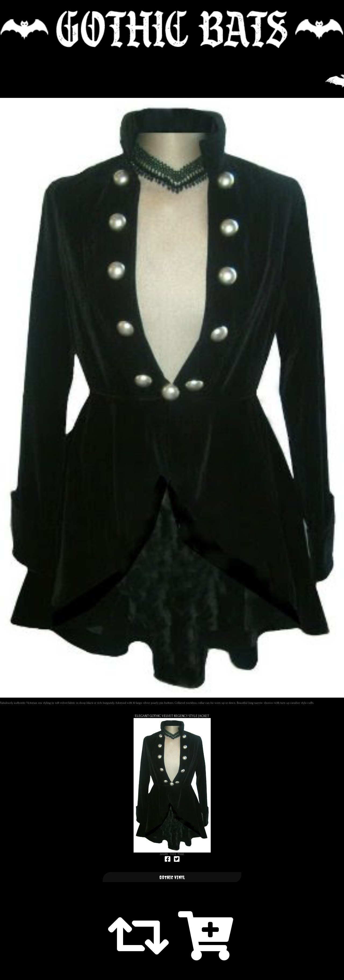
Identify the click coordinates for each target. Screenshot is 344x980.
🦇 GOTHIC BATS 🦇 (172, 29)
